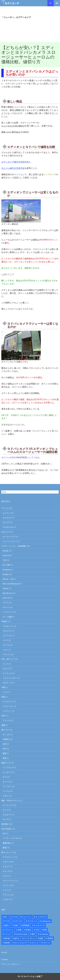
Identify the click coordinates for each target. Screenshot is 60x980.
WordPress (7, 593)
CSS (4, 560)
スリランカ (7, 673)
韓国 (4, 753)
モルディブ (7, 683)
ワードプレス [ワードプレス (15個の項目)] (29, 938)
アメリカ (6, 720)
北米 (3, 716)
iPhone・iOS (8, 579)
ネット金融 (7, 617)
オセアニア (6, 532)
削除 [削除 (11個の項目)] (41, 938)
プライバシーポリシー (11, 964)
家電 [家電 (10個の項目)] (45, 930)
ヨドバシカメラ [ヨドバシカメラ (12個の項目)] (21, 943)
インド (5, 664)
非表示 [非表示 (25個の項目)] (29, 930)
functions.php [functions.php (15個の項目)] (22, 934)
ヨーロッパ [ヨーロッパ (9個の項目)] (32, 921)
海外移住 (5, 824)
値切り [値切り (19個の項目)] (7, 925)
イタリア (6, 866)
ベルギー (6, 899)
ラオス (5, 796)
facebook (6, 570)
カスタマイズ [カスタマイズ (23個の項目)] (39, 925)
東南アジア (6, 763)
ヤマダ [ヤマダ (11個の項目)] (7, 921)
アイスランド (8, 701)
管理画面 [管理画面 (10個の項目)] (26, 925)
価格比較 (6, 843)
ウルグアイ (7, 631)
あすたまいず (12, 3)
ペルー (5, 650)
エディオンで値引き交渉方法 (15, 162)
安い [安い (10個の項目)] (6, 917)
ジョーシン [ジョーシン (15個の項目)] (27, 917)
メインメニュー (57, 3)
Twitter (6, 588)
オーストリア (8, 805)
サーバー (6, 607)
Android (6, 555)
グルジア (6, 668)
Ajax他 (5, 551)
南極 (3, 725)
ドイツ (5, 890)
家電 (4, 848)
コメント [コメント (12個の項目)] (35, 943)
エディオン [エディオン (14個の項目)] (19, 921)
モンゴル (6, 734)
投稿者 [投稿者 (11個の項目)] (7, 943)
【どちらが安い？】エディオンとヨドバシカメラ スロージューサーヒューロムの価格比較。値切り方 (29, 55)
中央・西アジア (8, 659)
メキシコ (6, 654)
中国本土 (6, 739)
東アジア (5, 730)
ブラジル (6, 645)
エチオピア (7, 518)
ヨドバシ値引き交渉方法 (13, 168)
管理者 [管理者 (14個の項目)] (50, 938)
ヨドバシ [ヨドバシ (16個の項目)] (47, 943)
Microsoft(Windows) (11, 584)
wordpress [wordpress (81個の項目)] (44, 934)
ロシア (5, 819)
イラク (5, 692)
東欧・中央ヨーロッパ (11, 800)
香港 (4, 758)
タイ (4, 777)
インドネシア (8, 767)
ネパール (6, 782)
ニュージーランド (10, 541)
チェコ (5, 810)
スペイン (6, 885)
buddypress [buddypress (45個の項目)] (46, 921)
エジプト (6, 513)
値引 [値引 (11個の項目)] (33, 934)
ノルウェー (7, 711)
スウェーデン (8, 706)
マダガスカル (8, 527)
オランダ (6, 871)
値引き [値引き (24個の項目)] (17, 938)
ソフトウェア (8, 612)
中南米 (4, 621)
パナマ (5, 640)
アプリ (5, 603)
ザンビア (6, 522)
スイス (5, 876)
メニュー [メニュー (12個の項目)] (8, 934)
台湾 (4, 744)
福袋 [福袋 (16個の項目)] (20, 930)
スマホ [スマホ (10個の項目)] (15, 917)
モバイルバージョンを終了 (30, 976)
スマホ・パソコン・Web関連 (13, 546)
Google (6, 574)
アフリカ (5, 508)
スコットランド (9, 881)
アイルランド (8, 857)
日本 (4, 749)
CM (4, 833)
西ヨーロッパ (7, 852)
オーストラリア (9, 537)
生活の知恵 (6, 829)
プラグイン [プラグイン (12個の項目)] (9, 930)
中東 (3, 687)
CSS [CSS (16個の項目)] (37, 930)
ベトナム (6, 791)
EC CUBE (6, 565)
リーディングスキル (11, 838)
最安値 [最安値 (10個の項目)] (7, 938)
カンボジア (7, 772)
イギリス (6, 862)
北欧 (3, 697)
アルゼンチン (8, 626)
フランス (6, 895)
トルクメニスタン (10, 678)
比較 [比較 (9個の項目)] (16, 925)
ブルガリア (7, 815)
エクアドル (7, 636)
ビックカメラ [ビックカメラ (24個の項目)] (41, 917)
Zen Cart (6, 598)
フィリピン (7, 786)
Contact (5, 959)
